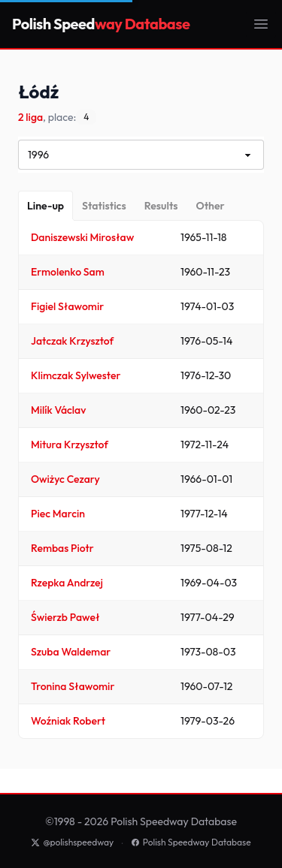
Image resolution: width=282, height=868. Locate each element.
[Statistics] (104, 206)
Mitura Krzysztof (70, 445)
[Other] (210, 206)
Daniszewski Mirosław (82, 237)
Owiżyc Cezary (65, 479)
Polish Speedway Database (191, 842)
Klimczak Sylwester (76, 375)
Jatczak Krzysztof (72, 341)
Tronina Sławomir (73, 686)
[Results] (161, 206)
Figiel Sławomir (67, 306)
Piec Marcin (58, 514)
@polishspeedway (72, 842)
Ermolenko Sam (68, 272)
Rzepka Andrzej (67, 583)
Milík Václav (58, 410)
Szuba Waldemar (71, 652)
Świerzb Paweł (65, 617)
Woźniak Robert (68, 721)
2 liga (30, 117)
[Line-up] (45, 206)
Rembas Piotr (62, 548)
